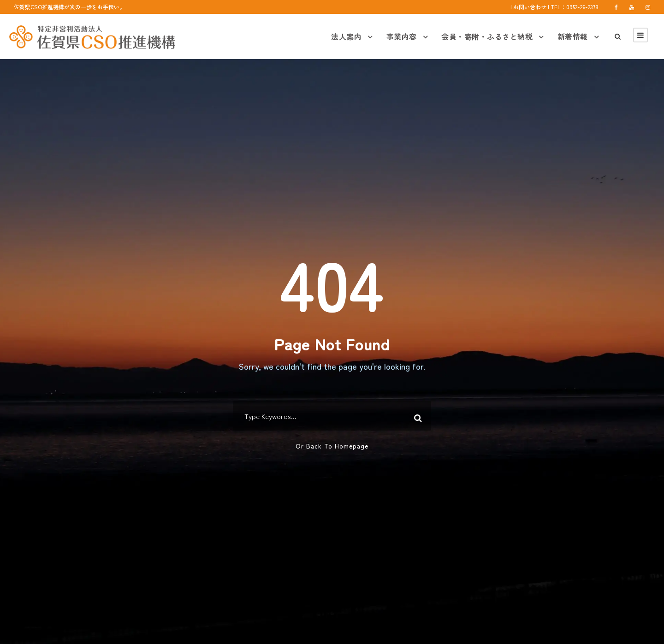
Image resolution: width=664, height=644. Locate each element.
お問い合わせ (530, 7)
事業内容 (402, 36)
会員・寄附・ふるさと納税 (487, 36)
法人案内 (346, 36)
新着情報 (573, 36)
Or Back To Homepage (332, 446)
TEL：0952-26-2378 (575, 7)
